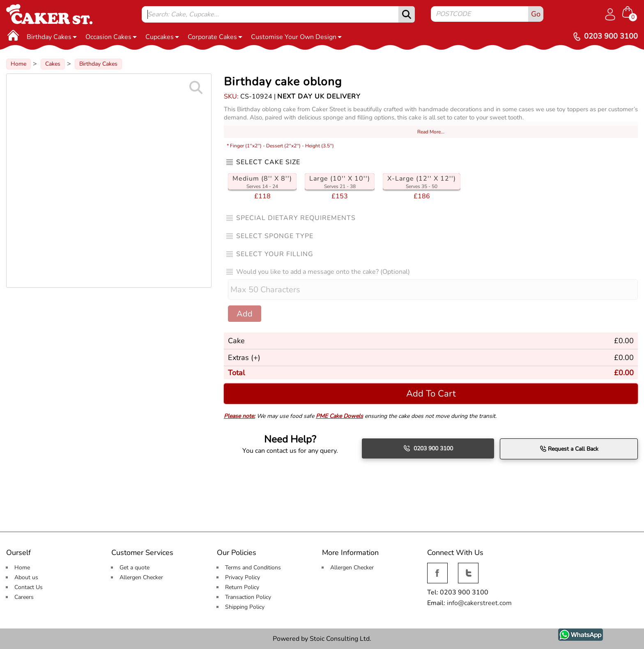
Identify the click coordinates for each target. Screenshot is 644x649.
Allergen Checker (141, 577)
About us (26, 577)
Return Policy (242, 587)
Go (536, 14)
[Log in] (610, 14)
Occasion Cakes (111, 37)
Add (245, 314)
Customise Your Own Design (296, 37)
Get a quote (135, 568)
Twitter (467, 568)
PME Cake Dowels (339, 416)
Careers (24, 597)
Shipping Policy (245, 607)
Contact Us (29, 587)
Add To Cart (431, 393)
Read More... (431, 132)
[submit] (407, 14)
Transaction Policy (248, 597)
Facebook (437, 568)
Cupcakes (162, 37)
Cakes (53, 64)
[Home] (13, 35)
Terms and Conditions (253, 568)
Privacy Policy (243, 577)
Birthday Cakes (52, 37)
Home (18, 64)
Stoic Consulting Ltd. (340, 639)
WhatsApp (574, 633)
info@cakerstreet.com (479, 603)
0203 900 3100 (428, 448)
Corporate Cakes (215, 37)
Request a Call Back (569, 449)
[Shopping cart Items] (630, 13)
